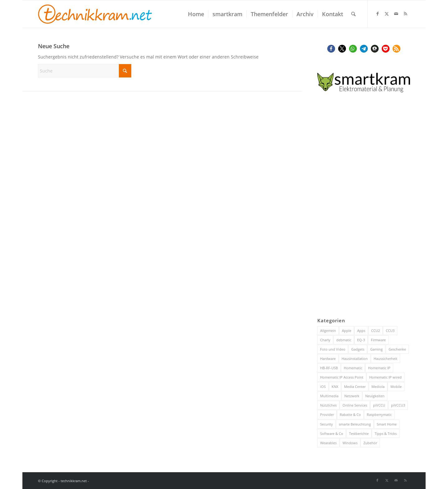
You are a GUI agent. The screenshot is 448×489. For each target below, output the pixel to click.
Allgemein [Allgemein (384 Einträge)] (328, 331)
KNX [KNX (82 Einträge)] (335, 387)
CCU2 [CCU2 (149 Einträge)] (376, 331)
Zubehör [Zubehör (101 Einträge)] (370, 443)
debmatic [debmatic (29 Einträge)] (344, 340)
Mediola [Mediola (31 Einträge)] (378, 387)
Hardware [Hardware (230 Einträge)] (328, 359)
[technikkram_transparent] (95, 14)
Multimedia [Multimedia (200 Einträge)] (329, 396)
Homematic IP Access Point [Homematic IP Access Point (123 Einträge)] (342, 377)
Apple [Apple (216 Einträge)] (347, 331)
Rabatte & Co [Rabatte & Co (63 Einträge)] (350, 414)
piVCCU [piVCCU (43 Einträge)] (379, 405)
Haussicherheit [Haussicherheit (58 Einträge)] (385, 359)
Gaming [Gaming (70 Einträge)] (376, 349)
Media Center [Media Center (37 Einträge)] (355, 387)
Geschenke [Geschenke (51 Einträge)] (397, 349)
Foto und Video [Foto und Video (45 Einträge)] (333, 349)
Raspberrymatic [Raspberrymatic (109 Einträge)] (379, 414)
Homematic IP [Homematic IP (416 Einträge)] (379, 368)
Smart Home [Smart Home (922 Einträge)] (387, 424)
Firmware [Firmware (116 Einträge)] (378, 340)
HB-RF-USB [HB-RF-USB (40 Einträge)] (329, 368)
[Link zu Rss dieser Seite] (405, 14)
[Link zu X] (387, 14)
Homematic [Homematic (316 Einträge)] (353, 368)
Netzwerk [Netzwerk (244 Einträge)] (352, 396)
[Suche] (353, 14)
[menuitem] (196, 14)
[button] (331, 49)
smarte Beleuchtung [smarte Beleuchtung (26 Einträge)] (355, 424)
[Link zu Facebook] (377, 14)
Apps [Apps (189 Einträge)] (361, 331)
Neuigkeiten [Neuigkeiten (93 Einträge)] (375, 396)
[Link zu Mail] (396, 14)
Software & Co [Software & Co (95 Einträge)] (332, 433)
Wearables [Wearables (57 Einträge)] (328, 443)
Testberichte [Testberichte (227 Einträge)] (359, 433)
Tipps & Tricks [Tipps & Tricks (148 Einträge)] (386, 433)
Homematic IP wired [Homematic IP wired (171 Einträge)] (385, 377)
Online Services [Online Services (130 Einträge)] (355, 405)
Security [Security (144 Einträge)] (327, 424)
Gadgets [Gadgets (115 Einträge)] (358, 349)
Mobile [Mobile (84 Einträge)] (396, 387)
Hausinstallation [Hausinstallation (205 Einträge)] (355, 359)
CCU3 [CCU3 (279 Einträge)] (390, 331)
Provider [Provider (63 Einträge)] (327, 414)
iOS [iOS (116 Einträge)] (323, 387)
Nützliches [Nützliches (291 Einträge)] (328, 405)
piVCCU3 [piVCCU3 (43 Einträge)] (398, 405)
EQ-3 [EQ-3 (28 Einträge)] (361, 340)
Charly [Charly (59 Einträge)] (325, 340)
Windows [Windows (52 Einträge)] (350, 443)
